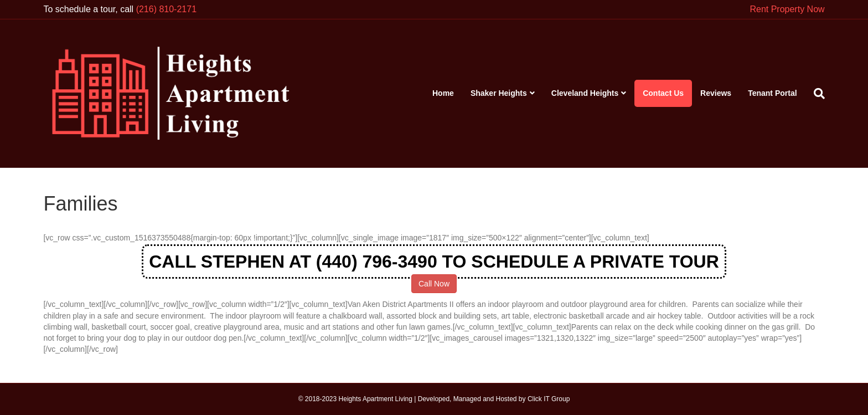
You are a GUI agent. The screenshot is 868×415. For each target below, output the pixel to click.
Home (443, 93)
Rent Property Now (787, 9)
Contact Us (663, 93)
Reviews (716, 93)
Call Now (434, 284)
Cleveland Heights (585, 93)
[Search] (815, 94)
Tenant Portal (772, 93)
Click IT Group (549, 399)
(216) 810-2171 (166, 9)
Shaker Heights (499, 93)
